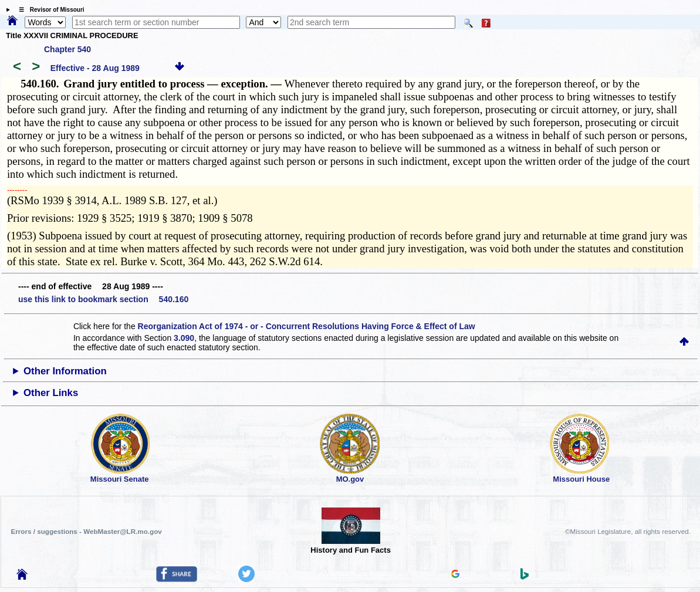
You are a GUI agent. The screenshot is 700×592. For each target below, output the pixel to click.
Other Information (65, 371)
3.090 (184, 338)
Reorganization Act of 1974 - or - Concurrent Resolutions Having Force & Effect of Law (307, 326)
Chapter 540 (67, 49)
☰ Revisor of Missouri (49, 10)
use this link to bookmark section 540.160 (103, 299)
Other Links (51, 393)
